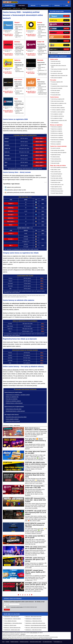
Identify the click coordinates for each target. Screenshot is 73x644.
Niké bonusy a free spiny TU (31, 88)
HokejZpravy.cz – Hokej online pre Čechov (33, 630)
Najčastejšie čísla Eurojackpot (57, 180)
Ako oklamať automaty (55, 157)
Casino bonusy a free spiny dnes (14, 409)
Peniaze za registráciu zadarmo (13, 401)
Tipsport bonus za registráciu (57, 129)
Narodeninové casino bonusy (57, 105)
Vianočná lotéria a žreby (56, 182)
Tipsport (17, 22)
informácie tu (23, 634)
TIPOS (10, 225)
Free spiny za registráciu (12, 399)
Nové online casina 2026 (56, 63)
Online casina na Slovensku (11, 370)
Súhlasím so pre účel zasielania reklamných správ (21, 607)
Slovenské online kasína (56, 61)
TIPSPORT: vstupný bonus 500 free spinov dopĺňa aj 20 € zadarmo (35, 572)
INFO (43, 203)
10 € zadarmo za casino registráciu (58, 112)
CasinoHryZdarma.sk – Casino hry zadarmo (12, 619)
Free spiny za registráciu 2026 (57, 82)
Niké (39, 80)
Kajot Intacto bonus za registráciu (57, 140)
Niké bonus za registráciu (56, 144)
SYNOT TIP (41, 42)
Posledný (32, 595)
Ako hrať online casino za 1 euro (57, 185)
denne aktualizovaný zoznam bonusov (23, 175)
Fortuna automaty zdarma (56, 159)
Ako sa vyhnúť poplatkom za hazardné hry (59, 167)
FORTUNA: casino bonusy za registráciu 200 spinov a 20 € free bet (35, 559)
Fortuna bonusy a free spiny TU (31, 31)
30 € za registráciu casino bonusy (57, 116)
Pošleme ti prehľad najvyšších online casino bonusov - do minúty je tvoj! (24, 602)
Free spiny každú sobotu (56, 95)
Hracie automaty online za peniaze (58, 150)
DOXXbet (17, 42)
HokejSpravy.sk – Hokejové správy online (12, 630)
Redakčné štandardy (14, 642)
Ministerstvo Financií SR (14, 639)
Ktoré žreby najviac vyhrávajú (57, 178)
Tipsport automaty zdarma (56, 161)
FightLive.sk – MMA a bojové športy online (33, 617)
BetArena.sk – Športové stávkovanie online (12, 628)
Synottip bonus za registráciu (57, 131)
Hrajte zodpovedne (34, 633)
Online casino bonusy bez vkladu (57, 101)
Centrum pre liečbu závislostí (46, 639)
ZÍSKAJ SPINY (39, 138)
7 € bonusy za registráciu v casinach (58, 110)
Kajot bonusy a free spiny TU (8, 88)
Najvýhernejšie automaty (56, 155)
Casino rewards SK (55, 123)
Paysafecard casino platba (56, 176)
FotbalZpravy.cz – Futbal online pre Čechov (34, 621)
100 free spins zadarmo (56, 90)
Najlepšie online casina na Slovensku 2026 (59, 76)
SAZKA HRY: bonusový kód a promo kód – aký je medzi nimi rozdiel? (35, 500)
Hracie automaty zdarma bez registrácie (59, 153)
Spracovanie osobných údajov (36, 642)
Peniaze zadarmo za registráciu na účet (59, 103)
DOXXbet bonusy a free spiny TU (8, 51)
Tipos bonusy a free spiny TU (9, 108)
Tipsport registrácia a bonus (56, 187)
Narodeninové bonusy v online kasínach (15, 411)
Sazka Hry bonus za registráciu (57, 135)
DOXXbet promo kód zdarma (57, 189)
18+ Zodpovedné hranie (47, 642)
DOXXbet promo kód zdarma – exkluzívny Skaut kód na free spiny (35, 475)
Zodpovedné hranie (37, 639)
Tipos (16, 99)
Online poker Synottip (55, 163)
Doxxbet (10, 239)
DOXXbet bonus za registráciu (57, 133)
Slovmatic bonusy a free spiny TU (31, 69)
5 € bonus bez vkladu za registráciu (58, 108)
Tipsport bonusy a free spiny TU (8, 31)
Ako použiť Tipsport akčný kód (57, 193)
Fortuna (40, 22)
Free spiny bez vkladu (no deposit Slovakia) (59, 86)
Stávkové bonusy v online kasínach (14, 403)
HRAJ (42, 278)
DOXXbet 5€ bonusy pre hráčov (57, 191)
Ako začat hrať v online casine (57, 73)
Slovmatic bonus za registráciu (57, 138)
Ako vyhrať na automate (56, 148)
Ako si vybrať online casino (56, 71)
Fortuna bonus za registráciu (57, 127)
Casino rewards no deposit (12, 419)
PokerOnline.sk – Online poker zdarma (11, 617)
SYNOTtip (10, 208)
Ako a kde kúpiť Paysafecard (57, 174)
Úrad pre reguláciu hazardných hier (26, 639)
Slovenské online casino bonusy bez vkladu (16, 417)
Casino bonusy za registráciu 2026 (58, 99)
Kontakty (8, 642)
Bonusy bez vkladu (17, 8)
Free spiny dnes (54, 84)
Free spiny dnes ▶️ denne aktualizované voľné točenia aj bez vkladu (35, 441)
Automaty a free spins (55, 93)
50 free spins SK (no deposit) (57, 88)
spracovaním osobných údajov (17, 607)
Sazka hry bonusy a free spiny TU (9, 69)
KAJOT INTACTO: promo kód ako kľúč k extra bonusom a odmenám (35, 525)
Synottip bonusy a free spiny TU (31, 51)
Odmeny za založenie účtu (12, 397)
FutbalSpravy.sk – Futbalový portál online (33, 619)
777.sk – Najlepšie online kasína (10, 621)
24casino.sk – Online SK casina (10, 625)
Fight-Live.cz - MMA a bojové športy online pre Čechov (36, 628)
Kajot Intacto (18, 80)
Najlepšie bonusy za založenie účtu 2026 (59, 120)
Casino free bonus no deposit (13, 421)
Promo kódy (24, 8)
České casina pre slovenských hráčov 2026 (59, 69)
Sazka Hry (10, 218)
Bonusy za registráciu (7, 8)
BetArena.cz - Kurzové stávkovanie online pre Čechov (36, 625)
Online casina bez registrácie (57, 78)
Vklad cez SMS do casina (56, 172)
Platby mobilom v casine (56, 170)
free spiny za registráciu (31, 268)
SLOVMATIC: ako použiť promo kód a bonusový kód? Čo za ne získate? (36, 512)
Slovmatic (40, 60)
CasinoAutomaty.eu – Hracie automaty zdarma (13, 623)
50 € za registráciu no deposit (57, 118)
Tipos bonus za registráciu (56, 142)
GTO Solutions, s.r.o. (58, 642)
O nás (3, 642)
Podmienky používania (24, 642)
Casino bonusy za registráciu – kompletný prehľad (18, 395)
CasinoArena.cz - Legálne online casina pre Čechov (35, 623)
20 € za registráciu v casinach (57, 114)
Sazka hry (17, 60)
